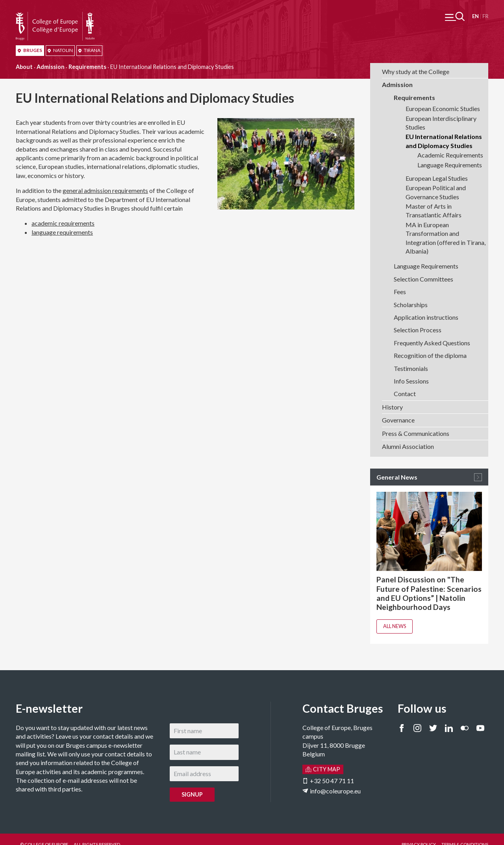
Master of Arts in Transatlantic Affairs (434, 210)
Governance (398, 420)
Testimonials (411, 368)
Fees (400, 292)
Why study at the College (416, 71)
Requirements (87, 67)
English (475, 16)
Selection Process (418, 330)
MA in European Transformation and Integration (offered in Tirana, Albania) (446, 238)
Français (485, 16)
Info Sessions (411, 381)
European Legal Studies (437, 178)
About (24, 67)
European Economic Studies (443, 108)
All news (395, 626)
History (392, 407)
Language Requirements (450, 165)
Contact (405, 394)
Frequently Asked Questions (432, 343)
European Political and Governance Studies (436, 192)
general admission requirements (105, 190)
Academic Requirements (450, 155)
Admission (51, 67)
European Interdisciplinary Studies (441, 123)
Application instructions (426, 317)
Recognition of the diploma (430, 355)
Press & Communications (416, 433)
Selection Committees (423, 279)
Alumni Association (408, 446)
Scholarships (411, 305)
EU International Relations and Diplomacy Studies (444, 141)
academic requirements (63, 223)
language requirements (62, 232)
